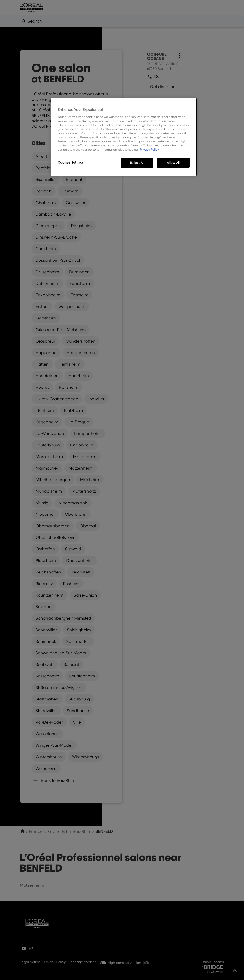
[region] (124, 137)
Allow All (173, 163)
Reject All (137, 163)
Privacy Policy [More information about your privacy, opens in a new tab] (149, 150)
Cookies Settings (71, 162)
